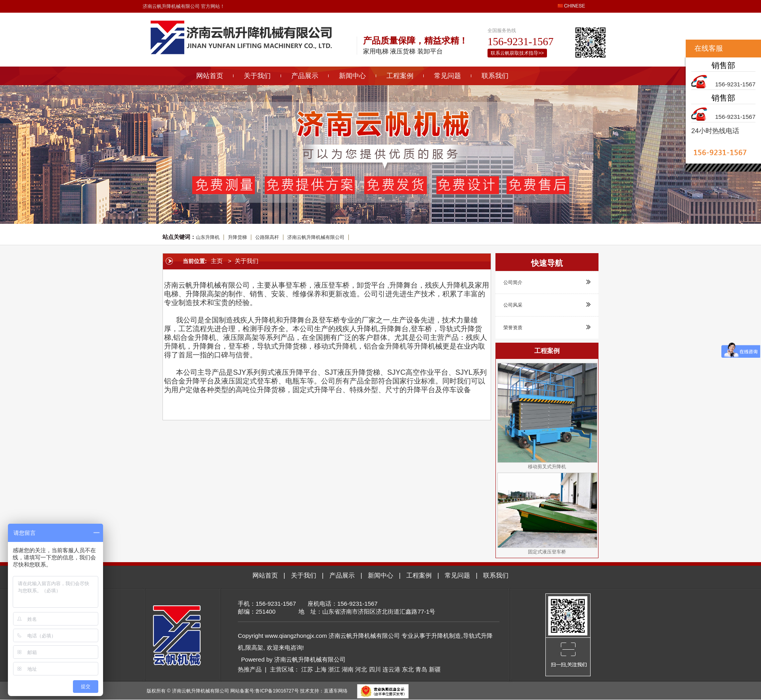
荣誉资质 (547, 327)
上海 (321, 669)
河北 (361, 669)
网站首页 (210, 76)
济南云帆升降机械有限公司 (316, 237)
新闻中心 (352, 76)
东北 (408, 669)
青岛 (421, 669)
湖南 (348, 669)
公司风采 (547, 304)
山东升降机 (208, 237)
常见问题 (447, 76)
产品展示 (305, 76)
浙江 (334, 669)
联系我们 (495, 76)
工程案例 (400, 76)
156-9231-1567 (735, 84)
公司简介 (547, 282)
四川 (375, 669)
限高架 (254, 648)
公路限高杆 (267, 237)
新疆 (435, 669)
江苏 (307, 669)
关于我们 (257, 76)
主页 (217, 261)
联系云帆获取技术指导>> (517, 53)
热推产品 (250, 669)
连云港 (391, 669)
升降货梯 (237, 237)
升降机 (440, 636)
